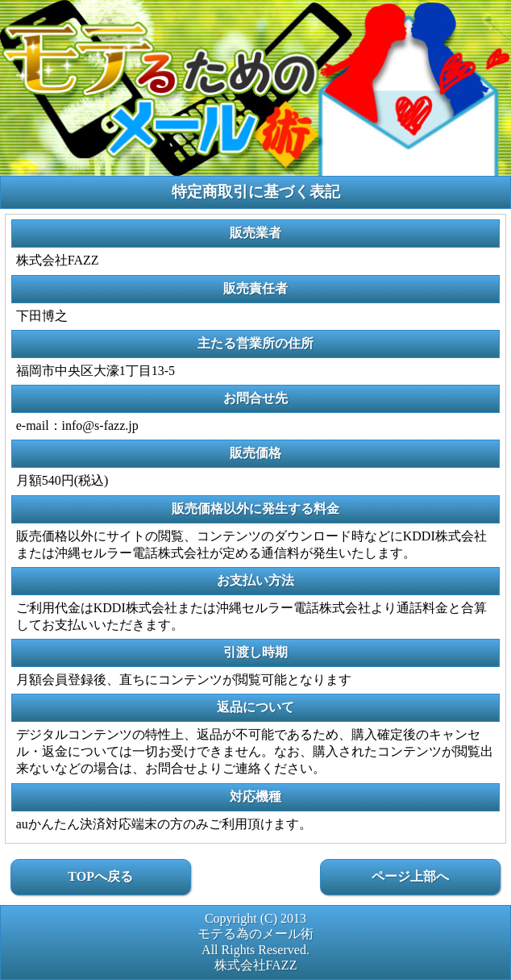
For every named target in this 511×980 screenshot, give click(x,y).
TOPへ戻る (100, 876)
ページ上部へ (410, 876)
